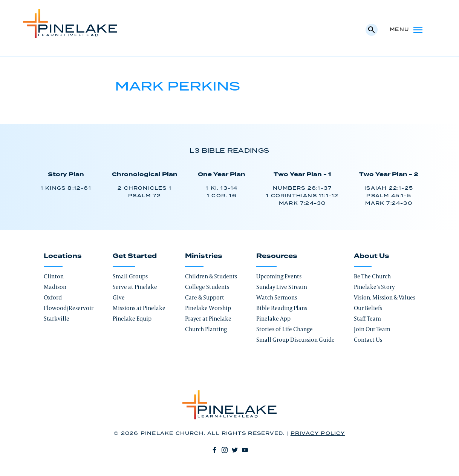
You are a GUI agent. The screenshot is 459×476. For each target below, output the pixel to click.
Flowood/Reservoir (69, 308)
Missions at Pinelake (139, 308)
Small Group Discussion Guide (295, 340)
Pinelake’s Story (374, 287)
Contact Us (368, 340)
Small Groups (130, 276)
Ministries (204, 256)
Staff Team (367, 319)
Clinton (54, 276)
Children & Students (211, 276)
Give (119, 297)
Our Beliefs (368, 308)
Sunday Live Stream (282, 287)
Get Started (135, 256)
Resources (277, 256)
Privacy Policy (318, 434)
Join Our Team (372, 329)
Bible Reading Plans (282, 308)
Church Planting (206, 329)
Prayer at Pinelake (208, 319)
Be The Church (372, 276)
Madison (55, 287)
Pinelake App (273, 319)
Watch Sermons (277, 297)
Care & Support (205, 297)
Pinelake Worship (208, 308)
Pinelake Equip (132, 319)
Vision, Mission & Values (385, 297)
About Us (372, 256)
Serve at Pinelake (135, 287)
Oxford (53, 297)
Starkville (57, 319)
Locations (63, 256)
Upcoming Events (279, 276)
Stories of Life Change (285, 329)
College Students (207, 287)
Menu (407, 30)
